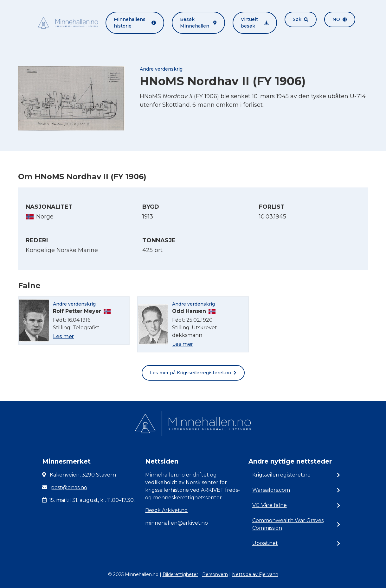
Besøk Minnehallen (198, 23)
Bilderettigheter (180, 574)
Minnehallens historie (135, 23)
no (340, 19)
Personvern (215, 574)
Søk (301, 19)
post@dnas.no (69, 487)
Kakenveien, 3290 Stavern (83, 475)
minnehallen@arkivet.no (177, 523)
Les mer (63, 336)
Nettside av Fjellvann (255, 574)
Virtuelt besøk (255, 23)
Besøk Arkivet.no (166, 510)
